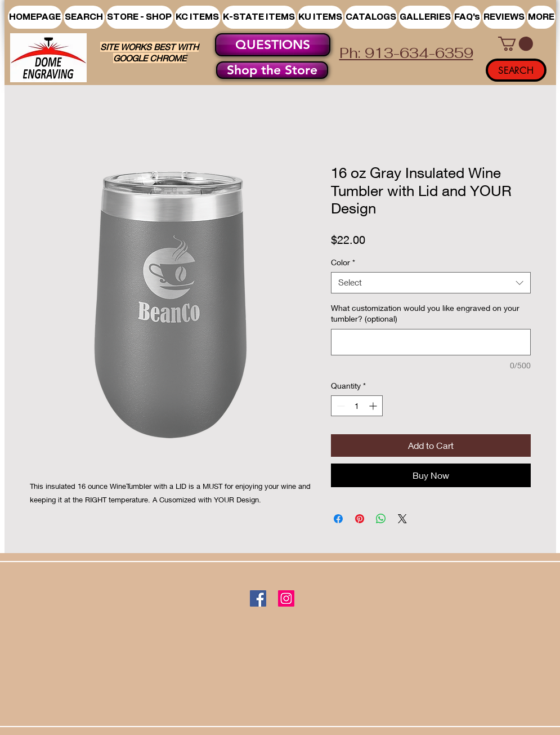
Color (343, 262)
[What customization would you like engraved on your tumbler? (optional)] (431, 342)
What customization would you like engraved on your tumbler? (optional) (425, 313)
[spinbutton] (357, 406)
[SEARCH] (516, 70)
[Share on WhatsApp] (381, 519)
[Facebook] (258, 598)
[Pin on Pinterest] (360, 519)
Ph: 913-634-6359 (406, 53)
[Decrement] (340, 406)
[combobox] (431, 283)
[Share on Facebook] (338, 519)
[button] (140, 17)
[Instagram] (286, 598)
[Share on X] (402, 519)
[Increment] (374, 406)
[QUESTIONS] (273, 45)
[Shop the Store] (272, 70)
